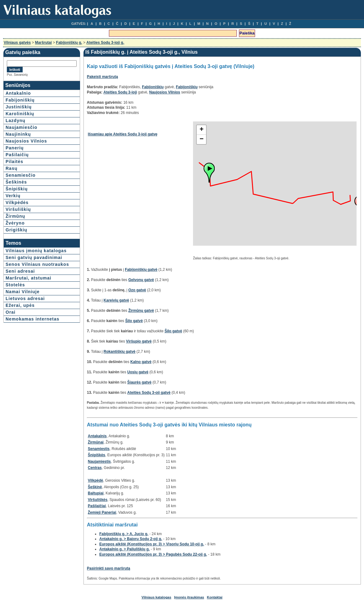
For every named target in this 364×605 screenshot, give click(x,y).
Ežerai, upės (20, 305)
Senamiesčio (21, 175)
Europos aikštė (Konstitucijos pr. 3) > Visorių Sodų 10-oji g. (152, 544)
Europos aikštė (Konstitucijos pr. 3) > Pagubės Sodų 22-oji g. (153, 554)
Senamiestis (99, 449)
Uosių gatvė (138, 372)
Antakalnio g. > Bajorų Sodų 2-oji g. (131, 539)
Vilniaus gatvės (17, 43)
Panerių (15, 148)
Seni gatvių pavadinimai (34, 257)
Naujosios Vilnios (26, 141)
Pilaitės (14, 161)
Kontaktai (215, 597)
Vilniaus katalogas (156, 597)
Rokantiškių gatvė (120, 352)
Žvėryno (15, 223)
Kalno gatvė (141, 362)
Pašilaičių (17, 155)
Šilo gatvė (134, 321)
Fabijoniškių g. (69, 43)
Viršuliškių (18, 209)
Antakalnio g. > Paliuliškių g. (124, 549)
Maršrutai (43, 43)
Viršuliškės (98, 500)
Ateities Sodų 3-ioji (120, 92)
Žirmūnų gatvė (141, 311)
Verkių (13, 196)
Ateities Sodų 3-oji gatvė (149, 393)
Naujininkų (18, 134)
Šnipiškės (97, 455)
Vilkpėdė (95, 480)
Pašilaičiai (97, 506)
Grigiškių (16, 230)
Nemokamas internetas (32, 319)
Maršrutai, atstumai (28, 278)
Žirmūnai (96, 442)
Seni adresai (20, 271)
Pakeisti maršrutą (102, 77)
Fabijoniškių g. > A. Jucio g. (124, 534)
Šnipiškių (17, 189)
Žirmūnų (15, 216)
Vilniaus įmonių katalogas (36, 251)
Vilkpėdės (17, 202)
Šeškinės (16, 182)
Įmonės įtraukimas (189, 597)
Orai (11, 312)
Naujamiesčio (21, 127)
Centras (95, 468)
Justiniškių (19, 107)
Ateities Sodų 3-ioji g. (105, 43)
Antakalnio (18, 93)
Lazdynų (16, 121)
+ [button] (202, 130)
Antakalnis (97, 436)
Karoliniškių (20, 114)
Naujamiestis (99, 462)
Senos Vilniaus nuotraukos (37, 264)
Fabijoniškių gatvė (141, 270)
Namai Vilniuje (22, 292)
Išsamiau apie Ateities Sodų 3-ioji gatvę (123, 134)
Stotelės (15, 285)
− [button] (202, 139)
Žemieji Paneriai (102, 512)
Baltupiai (96, 493)
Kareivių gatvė (116, 300)
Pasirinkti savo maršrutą (108, 568)
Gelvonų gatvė (141, 280)
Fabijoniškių (20, 100)
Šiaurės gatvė (139, 382)
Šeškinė (95, 487)
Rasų (11, 168)
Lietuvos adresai (25, 298)
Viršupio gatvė (139, 341)
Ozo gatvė (137, 290)
